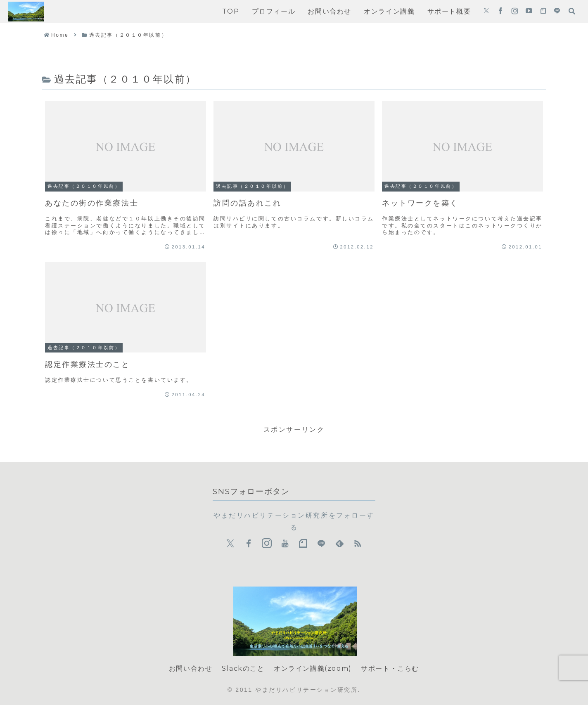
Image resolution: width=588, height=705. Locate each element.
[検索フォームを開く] (572, 11)
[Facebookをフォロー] (500, 12)
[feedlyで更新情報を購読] (339, 544)
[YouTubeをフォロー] (529, 12)
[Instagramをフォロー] (515, 12)
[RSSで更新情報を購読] (358, 544)
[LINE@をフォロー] (557, 12)
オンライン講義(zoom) (313, 668)
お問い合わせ (191, 668)
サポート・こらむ (390, 668)
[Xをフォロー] (486, 12)
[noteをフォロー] (543, 12)
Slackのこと (243, 668)
